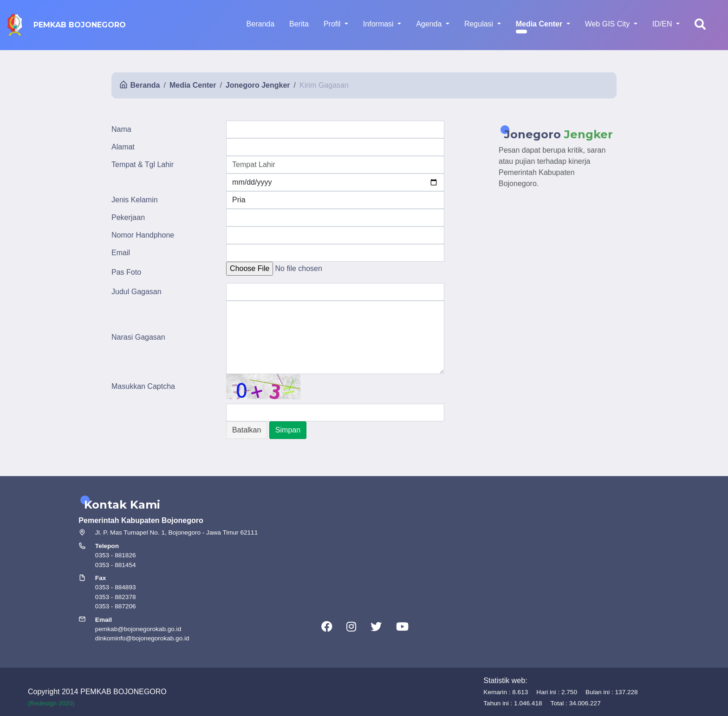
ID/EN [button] (663, 24)
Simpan (288, 430)
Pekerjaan (128, 217)
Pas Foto (126, 272)
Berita (299, 24)
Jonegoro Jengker (258, 85)
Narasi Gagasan (138, 337)
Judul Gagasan (136, 292)
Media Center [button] (540, 24)
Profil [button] (333, 24)
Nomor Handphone (143, 235)
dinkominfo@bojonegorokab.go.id (142, 638)
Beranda (261, 24)
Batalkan (247, 430)
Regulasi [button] (480, 24)
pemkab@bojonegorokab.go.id (138, 629)
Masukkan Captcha (143, 386)
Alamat (123, 147)
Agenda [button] (430, 24)
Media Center (193, 85)
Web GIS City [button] (608, 24)
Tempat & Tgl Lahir (143, 164)
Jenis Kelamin (135, 200)
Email (121, 253)
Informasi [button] (379, 24)
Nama (121, 129)
